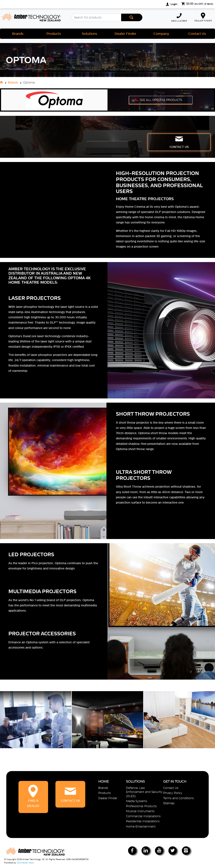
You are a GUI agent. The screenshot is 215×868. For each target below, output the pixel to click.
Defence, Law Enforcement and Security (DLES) (144, 792)
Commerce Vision (25, 863)
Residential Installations (143, 821)
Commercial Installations (143, 816)
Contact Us (197, 34)
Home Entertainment (141, 826)
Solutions (90, 34)
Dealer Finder (125, 34)
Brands (18, 34)
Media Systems (137, 801)
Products (54, 34)
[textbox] (96, 17)
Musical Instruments (140, 811)
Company (161, 34)
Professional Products (141, 806)
